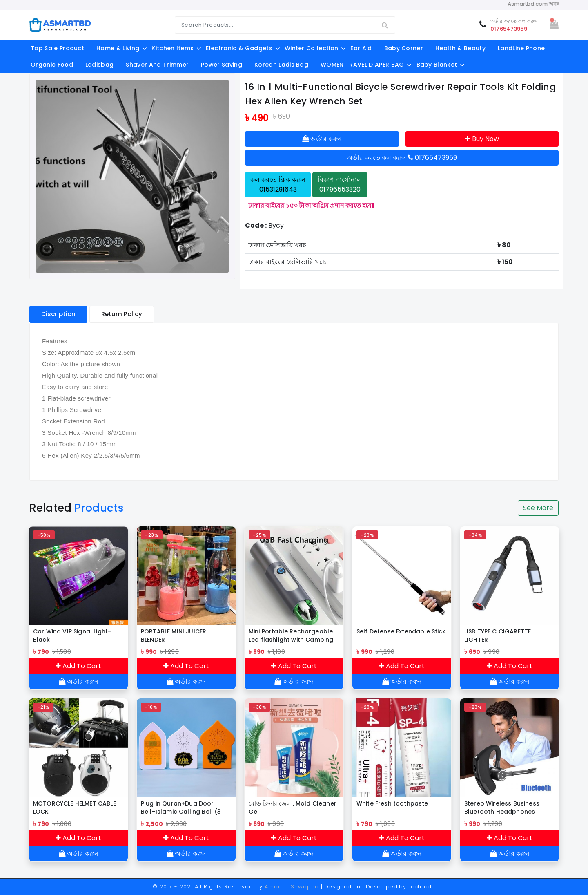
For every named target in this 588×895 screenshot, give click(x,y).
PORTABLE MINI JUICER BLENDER (174, 635)
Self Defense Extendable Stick (401, 631)
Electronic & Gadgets (239, 48)
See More (538, 508)
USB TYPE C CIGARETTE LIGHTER (498, 635)
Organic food (52, 65)
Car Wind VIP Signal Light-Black (72, 635)
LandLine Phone (521, 48)
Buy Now (482, 139)
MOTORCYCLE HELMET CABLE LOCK (75, 808)
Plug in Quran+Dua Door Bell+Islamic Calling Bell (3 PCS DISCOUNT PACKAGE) (181, 808)
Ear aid (361, 48)
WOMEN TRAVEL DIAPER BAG (362, 65)
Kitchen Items (173, 48)
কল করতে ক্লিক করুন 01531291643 (278, 185)
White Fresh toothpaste (392, 803)
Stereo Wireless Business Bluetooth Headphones (502, 808)
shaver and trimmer (157, 65)
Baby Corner (404, 48)
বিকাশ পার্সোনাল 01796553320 (340, 185)
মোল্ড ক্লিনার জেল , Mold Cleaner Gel (293, 808)
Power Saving (222, 65)
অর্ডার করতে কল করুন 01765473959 (402, 158)
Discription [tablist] (58, 314)
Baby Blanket (437, 65)
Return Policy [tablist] (122, 314)
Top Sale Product (57, 48)
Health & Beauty (460, 48)
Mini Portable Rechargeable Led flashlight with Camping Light (291, 635)
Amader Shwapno (292, 887)
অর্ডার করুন (322, 139)
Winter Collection (311, 48)
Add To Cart (78, 666)
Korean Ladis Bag (281, 65)
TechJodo (421, 887)
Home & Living (118, 48)
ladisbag (100, 65)
